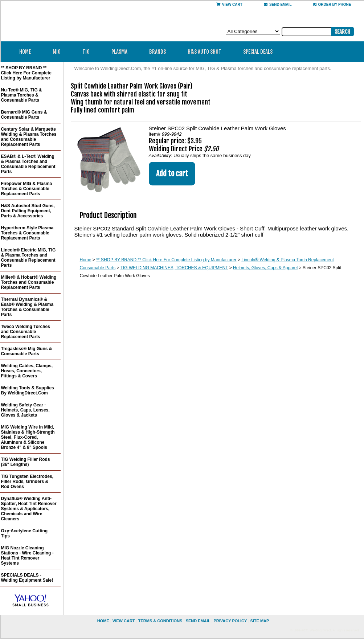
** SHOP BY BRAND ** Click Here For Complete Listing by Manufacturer (166, 260)
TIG (88, 52)
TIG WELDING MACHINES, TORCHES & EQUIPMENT (174, 268)
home (103, 621)
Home (25, 52)
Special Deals (258, 52)
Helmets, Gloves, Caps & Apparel (265, 268)
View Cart (229, 5)
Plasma (122, 52)
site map (259, 621)
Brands (160, 52)
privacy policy (230, 621)
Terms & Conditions (160, 621)
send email (278, 5)
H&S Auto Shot (205, 52)
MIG (59, 52)
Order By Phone (332, 5)
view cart (124, 621)
